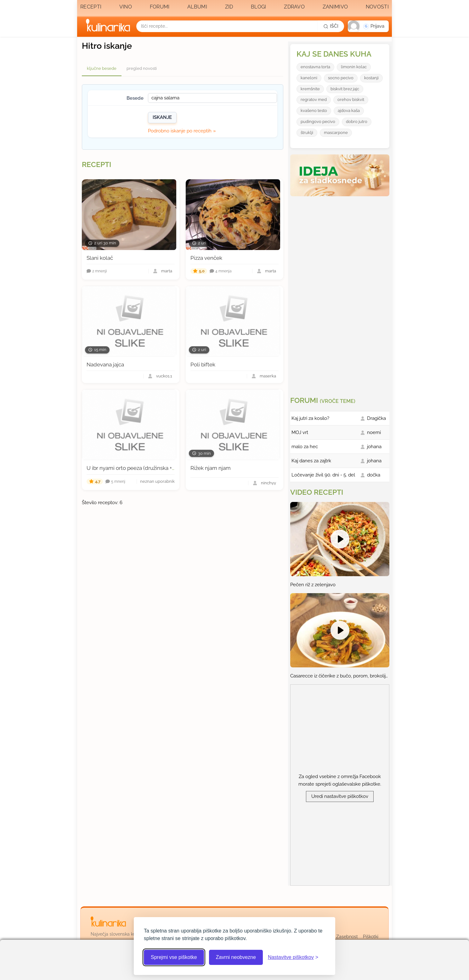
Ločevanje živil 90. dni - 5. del (323, 475)
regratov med (314, 100)
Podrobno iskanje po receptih (180, 131)
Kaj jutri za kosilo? (310, 418)
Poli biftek (203, 365)
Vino (126, 7)
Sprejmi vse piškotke (174, 957)
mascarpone (336, 133)
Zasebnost (347, 937)
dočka (374, 475)
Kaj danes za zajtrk (311, 461)
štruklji (307, 133)
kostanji (371, 78)
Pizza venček (206, 258)
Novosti (377, 7)
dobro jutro (357, 122)
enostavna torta (315, 67)
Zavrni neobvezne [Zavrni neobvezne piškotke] (236, 957)
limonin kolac (354, 67)
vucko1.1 (164, 376)
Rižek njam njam (211, 468)
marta (167, 271)
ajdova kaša (349, 111)
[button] (368, 26)
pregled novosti (142, 68)
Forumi (160, 7)
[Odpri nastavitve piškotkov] (293, 957)
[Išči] (331, 26)
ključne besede (102, 68)
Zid (229, 7)
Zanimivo (335, 7)
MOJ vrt (300, 432)
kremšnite (310, 89)
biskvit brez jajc (345, 89)
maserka (268, 376)
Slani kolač (100, 258)
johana (374, 447)
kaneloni (309, 78)
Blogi (259, 7)
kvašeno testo (314, 111)
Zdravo (294, 7)
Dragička (376, 418)
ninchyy (268, 483)
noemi (374, 432)
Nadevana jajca (105, 365)
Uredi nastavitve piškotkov (340, 796)
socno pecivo (341, 78)
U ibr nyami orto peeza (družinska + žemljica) (141, 468)
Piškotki (371, 937)
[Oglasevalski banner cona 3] (341, 294)
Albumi (197, 7)
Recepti (91, 7)
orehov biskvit (351, 100)
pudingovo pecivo (318, 122)
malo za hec (305, 447)
